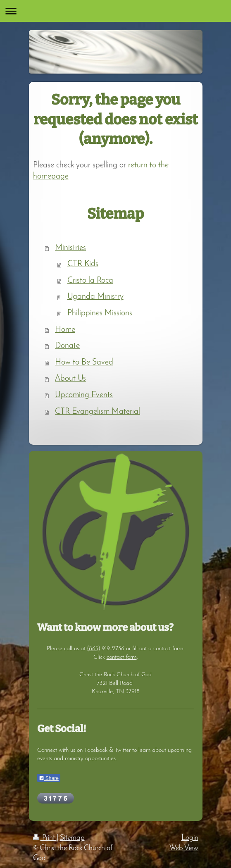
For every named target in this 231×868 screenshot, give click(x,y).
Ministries (70, 248)
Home (65, 330)
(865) (94, 649)
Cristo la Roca (90, 281)
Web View (184, 848)
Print (45, 838)
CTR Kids (83, 264)
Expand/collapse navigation (115, 11)
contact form (122, 657)
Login (190, 838)
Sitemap (72, 838)
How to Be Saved (84, 362)
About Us (70, 379)
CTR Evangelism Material (98, 412)
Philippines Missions (100, 313)
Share (49, 778)
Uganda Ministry (95, 297)
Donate (67, 346)
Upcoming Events (84, 395)
